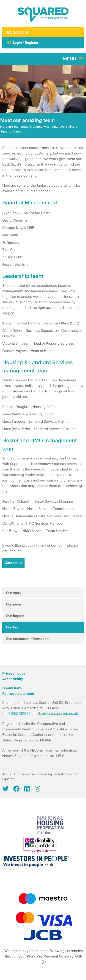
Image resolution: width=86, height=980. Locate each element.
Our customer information (27, 639)
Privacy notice (14, 673)
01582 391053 (19, 714)
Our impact (15, 616)
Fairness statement (18, 694)
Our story (14, 593)
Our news (14, 604)
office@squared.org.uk (60, 714)
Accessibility (13, 679)
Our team (14, 627)
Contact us (13, 563)
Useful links (12, 688)
